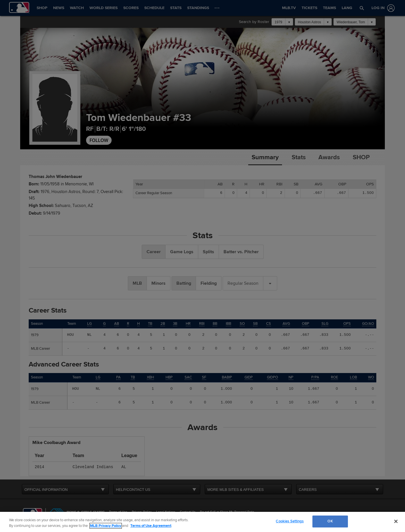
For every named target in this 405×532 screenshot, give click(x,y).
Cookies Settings (290, 521)
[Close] (396, 521)
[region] (202, 522)
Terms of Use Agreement (151, 526)
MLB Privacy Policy (106, 526)
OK (330, 521)
